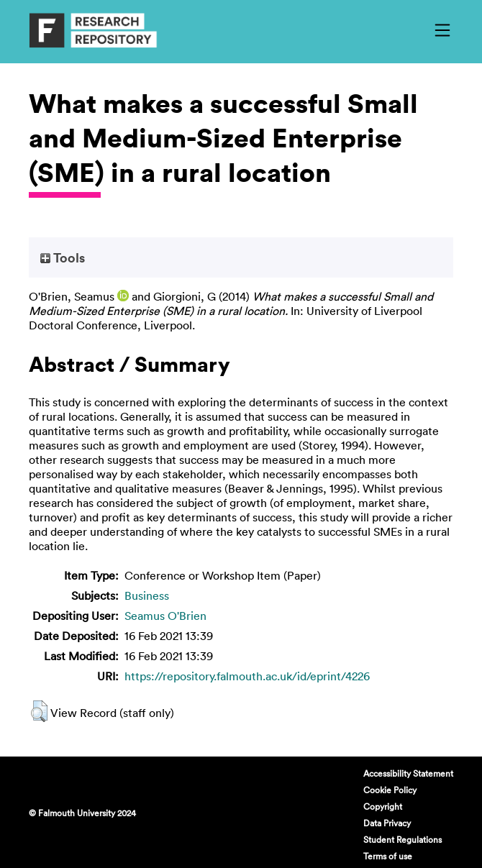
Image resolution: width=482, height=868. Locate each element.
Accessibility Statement (408, 773)
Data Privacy (387, 823)
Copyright (383, 806)
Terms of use (388, 856)
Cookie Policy (390, 790)
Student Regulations (403, 839)
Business (147, 595)
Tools (63, 257)
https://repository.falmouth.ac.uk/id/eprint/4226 (247, 676)
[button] (39, 711)
